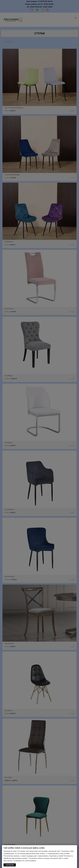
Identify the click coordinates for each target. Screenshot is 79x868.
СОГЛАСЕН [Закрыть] (10, 865)
